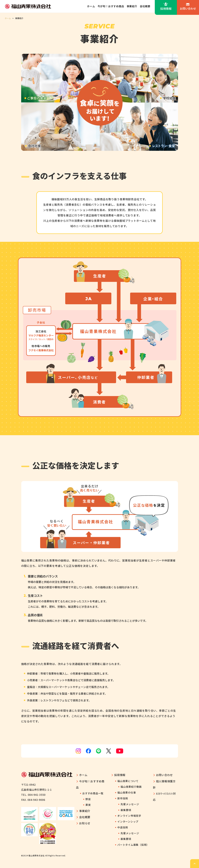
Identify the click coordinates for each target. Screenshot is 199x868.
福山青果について (128, 781)
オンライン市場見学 (129, 816)
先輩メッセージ (130, 804)
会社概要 (145, 6)
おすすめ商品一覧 (93, 793)
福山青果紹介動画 (131, 787)
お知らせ (85, 823)
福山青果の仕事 (127, 792)
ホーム (91, 6)
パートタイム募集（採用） (133, 845)
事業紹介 (132, 6)
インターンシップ (128, 821)
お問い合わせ (188, 8)
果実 (88, 805)
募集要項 (126, 810)
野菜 (88, 799)
